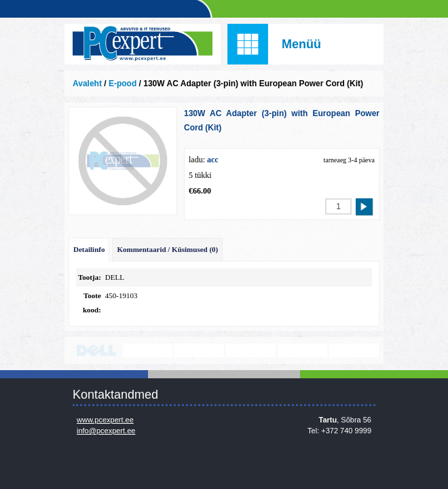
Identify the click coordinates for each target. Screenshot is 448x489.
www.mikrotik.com (302, 350)
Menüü (301, 44)
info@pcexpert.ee (106, 431)
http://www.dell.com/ (96, 350)
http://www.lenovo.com (148, 350)
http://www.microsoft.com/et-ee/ (199, 350)
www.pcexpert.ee (105, 420)
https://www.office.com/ (354, 350)
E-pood (123, 84)
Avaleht (87, 84)
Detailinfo (89, 249)
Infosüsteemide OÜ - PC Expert (143, 44)
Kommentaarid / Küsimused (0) (167, 249)
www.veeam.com (251, 350)
